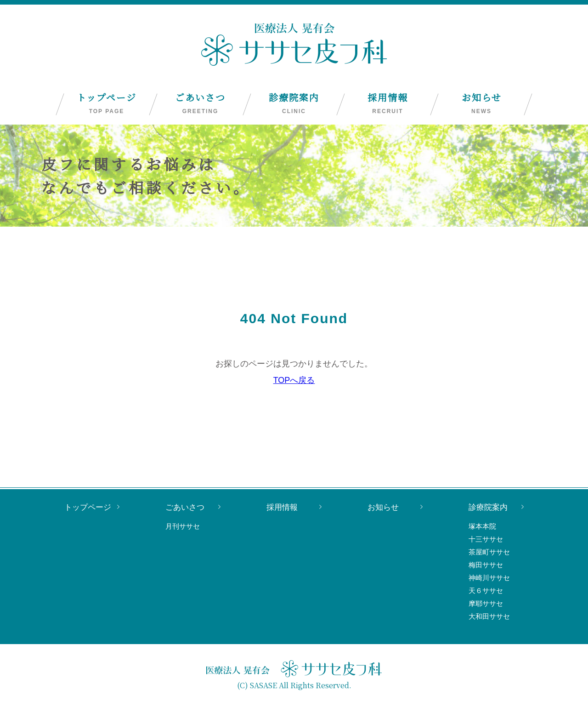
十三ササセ (486, 539)
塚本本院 (482, 526)
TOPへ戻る (294, 380)
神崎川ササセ (489, 578)
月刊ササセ (183, 526)
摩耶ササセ (486, 603)
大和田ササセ (489, 616)
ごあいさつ (200, 103)
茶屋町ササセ (489, 552)
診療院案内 (294, 103)
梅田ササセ (486, 565)
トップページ (107, 103)
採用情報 (388, 103)
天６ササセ (486, 591)
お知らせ (481, 103)
